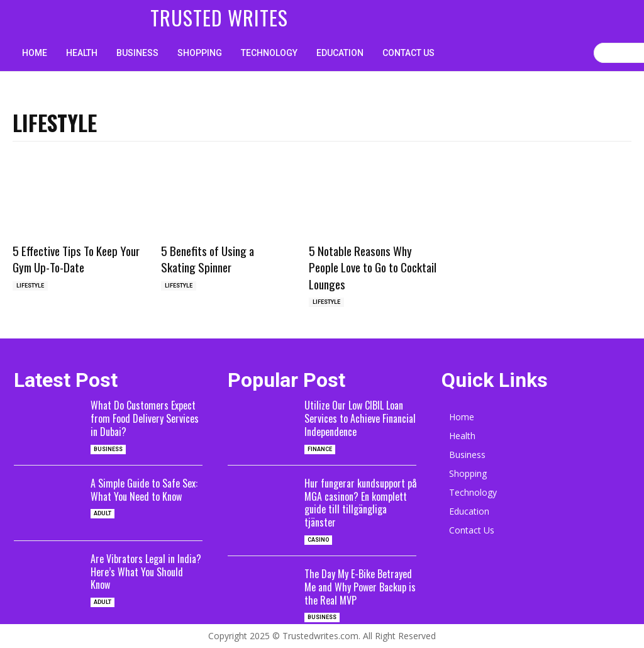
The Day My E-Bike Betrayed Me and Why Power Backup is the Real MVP (360, 587)
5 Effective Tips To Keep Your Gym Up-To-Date (76, 259)
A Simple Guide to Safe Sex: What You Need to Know (144, 490)
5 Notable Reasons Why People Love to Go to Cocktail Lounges (373, 267)
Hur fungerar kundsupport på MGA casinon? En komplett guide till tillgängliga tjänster (360, 503)
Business (108, 449)
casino (318, 540)
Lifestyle (30, 286)
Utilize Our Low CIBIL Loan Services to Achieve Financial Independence (360, 418)
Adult (103, 513)
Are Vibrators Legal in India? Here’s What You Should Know (146, 572)
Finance (320, 449)
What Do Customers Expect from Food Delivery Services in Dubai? (145, 418)
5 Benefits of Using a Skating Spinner (208, 259)
